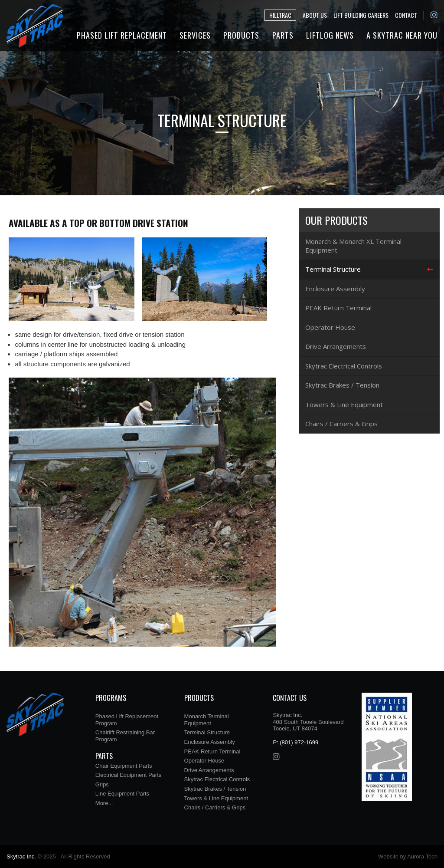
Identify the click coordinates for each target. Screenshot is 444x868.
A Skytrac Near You (402, 35)
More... (104, 803)
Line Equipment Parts (122, 794)
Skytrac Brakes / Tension (342, 385)
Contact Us (290, 698)
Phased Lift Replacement (122, 35)
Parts (283, 35)
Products (241, 35)
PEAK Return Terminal (338, 308)
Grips (102, 784)
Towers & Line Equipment (344, 404)
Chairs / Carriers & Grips (341, 424)
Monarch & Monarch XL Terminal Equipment (353, 246)
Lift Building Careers (361, 15)
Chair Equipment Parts (124, 766)
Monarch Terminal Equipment (207, 720)
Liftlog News (330, 35)
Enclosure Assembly (335, 289)
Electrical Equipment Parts (128, 775)
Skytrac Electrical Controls (344, 366)
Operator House (330, 327)
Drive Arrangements (336, 346)
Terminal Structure (333, 269)
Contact (406, 15)
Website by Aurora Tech (408, 856)
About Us (315, 15)
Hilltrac (280, 15)
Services (195, 35)
